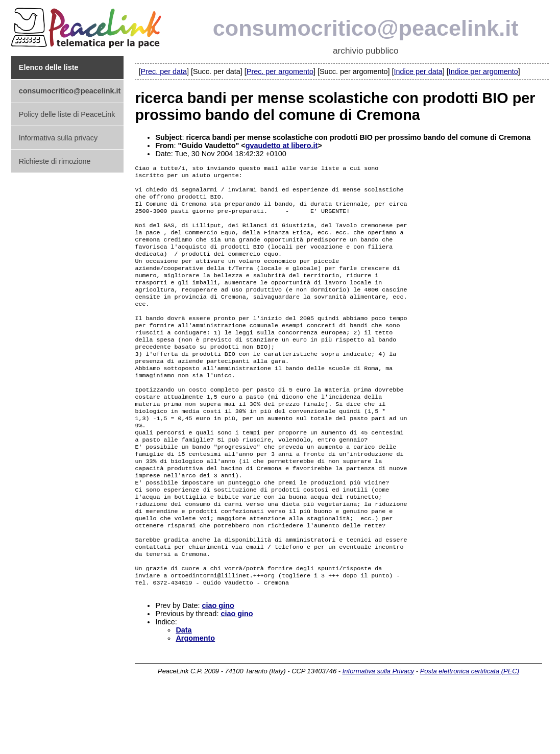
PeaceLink (88, 25)
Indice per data (418, 71)
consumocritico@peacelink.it (366, 28)
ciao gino (218, 667)
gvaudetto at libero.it (282, 145)
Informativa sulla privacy (58, 138)
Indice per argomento (483, 71)
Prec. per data (164, 71)
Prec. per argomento (280, 71)
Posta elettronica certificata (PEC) (470, 732)
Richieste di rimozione (55, 161)
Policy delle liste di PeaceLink (67, 114)
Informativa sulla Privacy (378, 732)
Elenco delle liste (49, 67)
